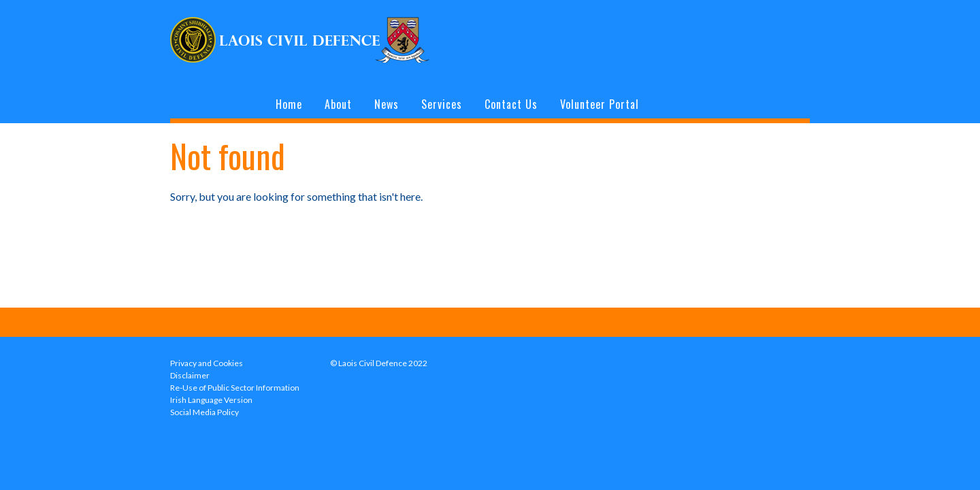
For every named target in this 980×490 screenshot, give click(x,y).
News (387, 104)
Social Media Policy (205, 412)
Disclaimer (190, 375)
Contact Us (511, 104)
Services (442, 104)
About (338, 104)
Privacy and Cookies (207, 363)
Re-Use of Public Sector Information (235, 388)
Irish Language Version (211, 400)
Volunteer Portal (600, 104)
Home (289, 104)
